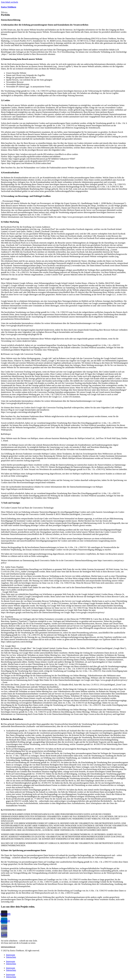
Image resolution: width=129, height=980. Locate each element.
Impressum (11, 955)
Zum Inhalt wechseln (10, 2)
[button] (64, 12)
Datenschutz (11, 957)
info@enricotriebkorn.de (8, 947)
